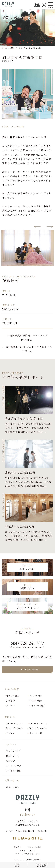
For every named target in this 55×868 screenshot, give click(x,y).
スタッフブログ (14, 766)
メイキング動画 (37, 706)
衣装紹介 (10, 701)
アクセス (10, 706)
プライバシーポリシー (28, 851)
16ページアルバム (15, 728)
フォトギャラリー (15, 751)
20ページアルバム (15, 723)
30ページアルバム (38, 723)
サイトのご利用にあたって (27, 854)
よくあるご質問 (14, 771)
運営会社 (18, 847)
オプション (12, 733)
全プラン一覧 (36, 733)
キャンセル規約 (34, 847)
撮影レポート (13, 756)
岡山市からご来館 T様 (22, 57)
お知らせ (10, 761)
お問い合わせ (13, 787)
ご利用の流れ (36, 701)
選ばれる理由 (13, 696)
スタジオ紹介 (36, 696)
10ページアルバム (38, 728)
